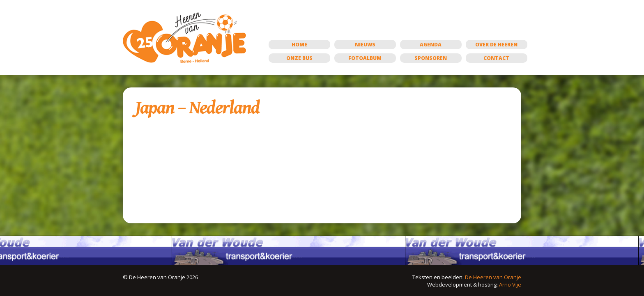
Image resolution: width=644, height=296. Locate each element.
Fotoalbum (365, 58)
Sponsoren (431, 58)
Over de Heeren (496, 45)
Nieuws (365, 45)
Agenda (431, 45)
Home (299, 45)
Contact (496, 58)
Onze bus (299, 58)
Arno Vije (510, 285)
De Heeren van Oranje (493, 277)
